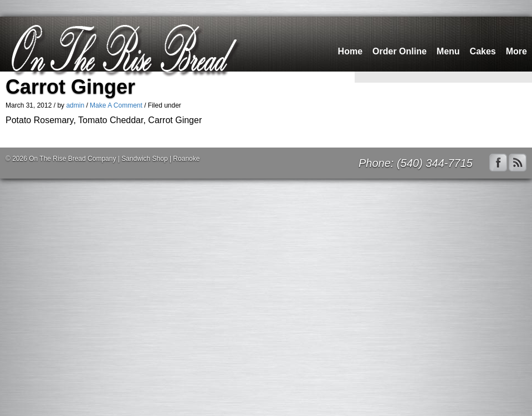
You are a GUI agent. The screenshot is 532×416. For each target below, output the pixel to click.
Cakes (483, 51)
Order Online (400, 51)
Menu (448, 51)
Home (350, 51)
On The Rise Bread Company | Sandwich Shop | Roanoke (114, 159)
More (516, 51)
